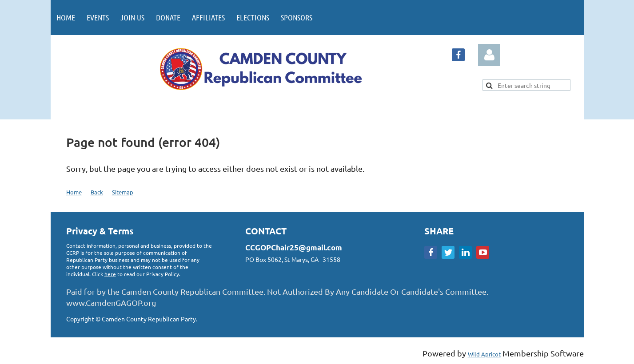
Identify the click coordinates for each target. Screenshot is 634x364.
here (110, 274)
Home (74, 192)
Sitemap (123, 192)
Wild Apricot (484, 354)
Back (97, 192)
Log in (489, 55)
